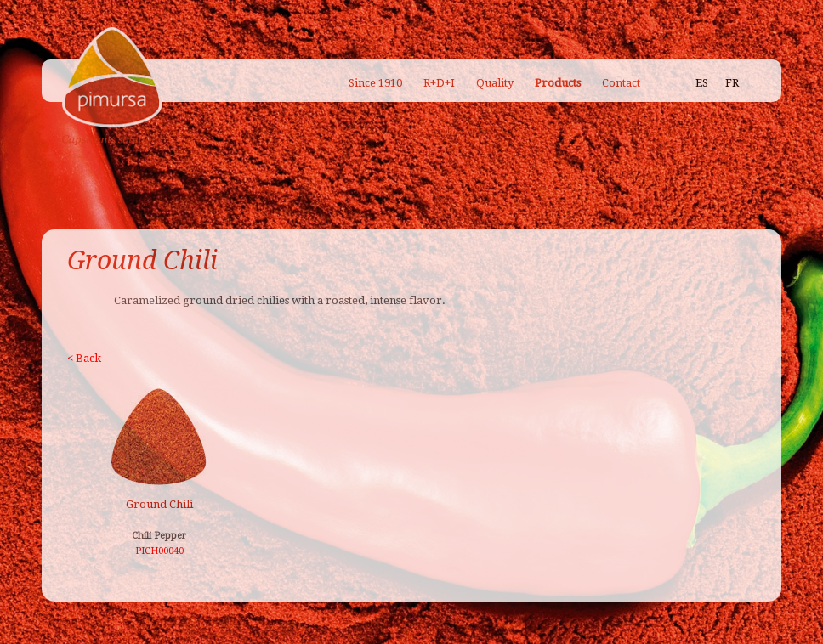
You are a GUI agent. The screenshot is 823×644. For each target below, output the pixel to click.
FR (732, 83)
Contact (621, 83)
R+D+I (439, 83)
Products (558, 83)
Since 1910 (375, 83)
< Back (84, 358)
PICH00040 (159, 551)
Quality (495, 83)
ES (702, 83)
